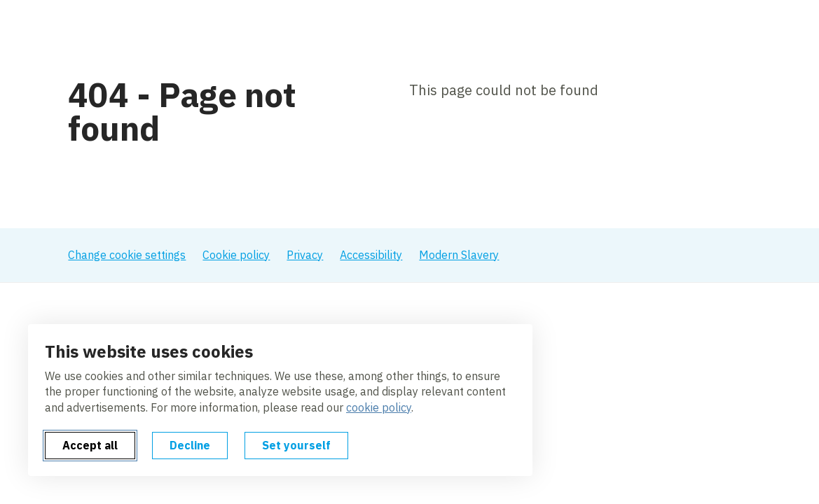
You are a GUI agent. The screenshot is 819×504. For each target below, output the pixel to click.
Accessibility (371, 255)
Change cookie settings (127, 255)
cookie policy (379, 407)
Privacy (305, 255)
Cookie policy (236, 255)
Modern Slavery (459, 255)
